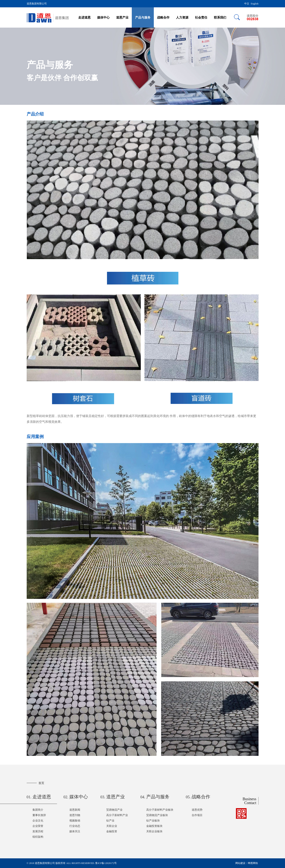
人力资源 (182, 17)
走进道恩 (84, 17)
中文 (247, 4)
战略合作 (163, 17)
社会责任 (201, 17)
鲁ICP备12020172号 (106, 863)
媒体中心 (103, 17)
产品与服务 (143, 17)
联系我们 (220, 17)
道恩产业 (122, 17)
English (255, 4)
